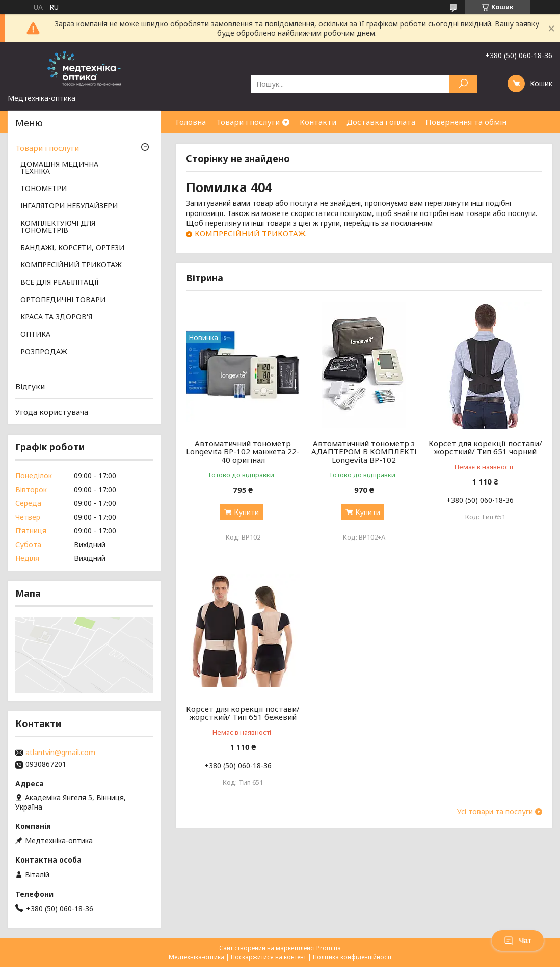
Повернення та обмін (466, 122)
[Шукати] (463, 84)
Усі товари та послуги (495, 812)
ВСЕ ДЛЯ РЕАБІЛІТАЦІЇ (60, 283)
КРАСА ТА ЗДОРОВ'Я (56, 317)
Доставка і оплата (381, 122)
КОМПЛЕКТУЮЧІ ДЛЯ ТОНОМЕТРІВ (58, 227)
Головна (191, 122)
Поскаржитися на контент (269, 957)
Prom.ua (329, 948)
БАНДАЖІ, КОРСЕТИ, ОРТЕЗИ (72, 248)
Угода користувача (52, 412)
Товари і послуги (248, 122)
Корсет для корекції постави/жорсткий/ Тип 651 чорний (485, 447)
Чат (518, 941)
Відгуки (30, 386)
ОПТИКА (35, 335)
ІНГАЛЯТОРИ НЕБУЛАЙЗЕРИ (69, 206)
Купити (246, 512)
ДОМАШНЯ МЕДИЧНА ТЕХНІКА (59, 168)
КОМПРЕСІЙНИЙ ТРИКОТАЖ (250, 233)
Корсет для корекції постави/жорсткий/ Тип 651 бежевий (243, 713)
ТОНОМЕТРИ (44, 189)
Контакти (318, 122)
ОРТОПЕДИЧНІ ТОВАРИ (63, 300)
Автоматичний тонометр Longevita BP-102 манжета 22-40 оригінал (243, 451)
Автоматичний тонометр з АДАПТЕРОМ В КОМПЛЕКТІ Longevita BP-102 (364, 451)
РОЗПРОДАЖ (44, 352)
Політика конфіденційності (352, 957)
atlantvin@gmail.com (60, 753)
